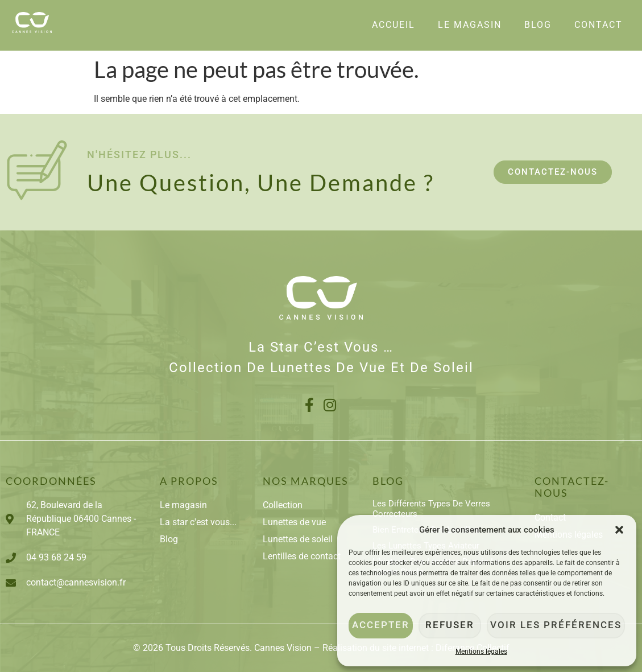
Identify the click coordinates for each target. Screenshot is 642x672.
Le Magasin (470, 25)
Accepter (383, 626)
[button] (619, 530)
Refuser (457, 626)
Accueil (394, 25)
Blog (538, 25)
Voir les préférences (561, 626)
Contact (598, 25)
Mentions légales (481, 652)
